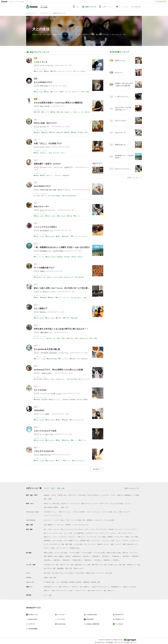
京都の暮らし (57, 560)
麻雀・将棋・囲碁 (67, 544)
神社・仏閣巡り (59, 556)
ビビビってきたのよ (47, 65)
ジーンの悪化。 (45, 414)
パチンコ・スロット (62, 548)
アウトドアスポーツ (102, 529)
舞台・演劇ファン (109, 591)
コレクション (106, 541)
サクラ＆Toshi (40, 390)
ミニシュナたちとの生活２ (45, 227)
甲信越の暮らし (116, 556)
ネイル (115, 512)
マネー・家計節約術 (62, 582)
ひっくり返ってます (47, 434)
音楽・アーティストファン (60, 591)
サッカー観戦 (102, 537)
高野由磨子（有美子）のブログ (48, 164)
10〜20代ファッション (50, 512)
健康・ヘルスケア (116, 544)
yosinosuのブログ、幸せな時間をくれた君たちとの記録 (58, 370)
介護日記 (68, 525)
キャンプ (56, 529)
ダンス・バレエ (58, 533)
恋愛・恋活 (69, 568)
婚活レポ (120, 495)
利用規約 (110, 642)
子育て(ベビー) (72, 495)
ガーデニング (48, 520)
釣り (45, 529)
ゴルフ (50, 529)
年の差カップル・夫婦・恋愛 (117, 565)
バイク (76, 541)
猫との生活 (47, 573)
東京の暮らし (106, 556)
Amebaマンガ (119, 619)
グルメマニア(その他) (117, 503)
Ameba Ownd (32, 619)
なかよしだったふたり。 (48, 210)
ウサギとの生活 (79, 573)
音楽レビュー (81, 537)
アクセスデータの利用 (122, 642)
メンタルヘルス (59, 525)
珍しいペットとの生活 (67, 573)
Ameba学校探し (33, 629)
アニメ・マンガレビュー (60, 537)
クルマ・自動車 (68, 541)
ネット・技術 (48, 595)
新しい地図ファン (85, 587)
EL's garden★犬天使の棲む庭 (47, 349)
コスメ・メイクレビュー (94, 512)
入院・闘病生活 (48, 525)
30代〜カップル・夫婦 (67, 565)
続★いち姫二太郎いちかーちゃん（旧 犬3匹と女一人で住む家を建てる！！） (67, 288)
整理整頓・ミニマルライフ (94, 520)
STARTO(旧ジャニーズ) (50, 587)
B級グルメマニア (86, 503)
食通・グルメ (65, 507)
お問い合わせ (100, 642)
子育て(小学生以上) (93, 495)
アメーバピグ (61, 619)
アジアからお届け (74, 553)
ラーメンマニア (75, 503)
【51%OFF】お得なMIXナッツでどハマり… (55, 353)
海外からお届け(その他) (114, 553)
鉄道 (113, 541)
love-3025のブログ (42, 186)
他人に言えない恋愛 (50, 568)
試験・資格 (53, 578)
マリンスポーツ (79, 529)
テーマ (46, 488)
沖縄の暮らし (107, 560)
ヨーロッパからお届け (61, 553)
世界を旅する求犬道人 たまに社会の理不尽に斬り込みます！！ (61, 329)
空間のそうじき (120, 60)
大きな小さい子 (120, 133)
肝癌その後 (44, 86)
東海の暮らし (136, 556)
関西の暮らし (67, 560)
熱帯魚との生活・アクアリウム (95, 573)
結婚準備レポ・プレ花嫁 (132, 495)
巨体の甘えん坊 (45, 455)
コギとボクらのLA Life (44, 451)
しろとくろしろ (41, 62)
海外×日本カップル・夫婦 (99, 565)
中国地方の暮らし (78, 560)
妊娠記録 (46, 495)
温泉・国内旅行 (48, 556)
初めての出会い (45, 106)
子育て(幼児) (82, 495)
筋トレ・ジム (48, 533)
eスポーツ (47, 548)
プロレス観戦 (134, 537)
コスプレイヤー (95, 541)
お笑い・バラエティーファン (78, 591)
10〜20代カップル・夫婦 (51, 565)
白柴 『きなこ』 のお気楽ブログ (48, 143)
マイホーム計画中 (109, 520)
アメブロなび (119, 624)
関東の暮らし (97, 556)
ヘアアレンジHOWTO (79, 512)
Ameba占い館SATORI (93, 624)
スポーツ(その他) (57, 541)
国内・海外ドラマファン (95, 591)
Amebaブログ (119, 615)
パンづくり (128, 503)
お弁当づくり (65, 503)
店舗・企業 (61, 488)
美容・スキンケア (124, 512)
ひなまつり (119, 72)
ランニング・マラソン (130, 529)
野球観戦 (110, 537)
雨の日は (43, 312)
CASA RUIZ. (39, 410)
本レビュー (73, 537)
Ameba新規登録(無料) (161, 1)
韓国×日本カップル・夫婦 (82, 565)
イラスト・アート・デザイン (108, 533)
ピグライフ (31, 624)
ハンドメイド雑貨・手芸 (78, 520)
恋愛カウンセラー (79, 568)
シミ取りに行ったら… (122, 97)
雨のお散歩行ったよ (47, 231)
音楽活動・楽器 (85, 541)
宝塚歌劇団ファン (116, 587)
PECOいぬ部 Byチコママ (45, 123)
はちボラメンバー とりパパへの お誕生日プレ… (57, 167)
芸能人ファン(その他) (129, 587)
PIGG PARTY (90, 619)
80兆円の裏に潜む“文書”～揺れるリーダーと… (56, 190)
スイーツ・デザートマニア (101, 503)
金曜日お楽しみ (120, 145)
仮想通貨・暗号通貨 (75, 582)
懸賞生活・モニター (103, 544)
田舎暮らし (116, 560)
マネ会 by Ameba (91, 615)
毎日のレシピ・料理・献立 (52, 503)
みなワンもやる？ (121, 121)
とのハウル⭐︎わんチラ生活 (45, 431)
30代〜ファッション (65, 512)
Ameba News (61, 624)
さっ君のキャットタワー (48, 292)
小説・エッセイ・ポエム (125, 533)
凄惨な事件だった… (47, 332)
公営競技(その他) (74, 548)
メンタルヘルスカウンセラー (81, 525)
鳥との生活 (109, 573)
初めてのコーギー (42, 206)
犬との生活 (41, 29)
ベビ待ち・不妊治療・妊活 (58, 495)
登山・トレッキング (67, 529)
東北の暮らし (87, 556)
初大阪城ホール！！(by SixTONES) (52, 251)
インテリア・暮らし (59, 520)
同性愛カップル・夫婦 (133, 565)
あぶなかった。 (45, 127)
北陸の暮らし (127, 556)
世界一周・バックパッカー (130, 553)
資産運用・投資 (96, 582)
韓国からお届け (48, 553)
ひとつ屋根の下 (41, 308)
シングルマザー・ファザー (108, 495)
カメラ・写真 (68, 533)
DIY (68, 520)
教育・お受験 (48, 499)
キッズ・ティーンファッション (53, 516)
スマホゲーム (134, 541)
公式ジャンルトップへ (133, 488)
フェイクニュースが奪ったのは (51, 394)
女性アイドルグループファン (101, 587)
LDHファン (75, 587)
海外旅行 (68, 556)
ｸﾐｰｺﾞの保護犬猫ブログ (44, 268)
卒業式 (42, 271)
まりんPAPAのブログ (43, 82)
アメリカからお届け (99, 553)
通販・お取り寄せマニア (130, 544)
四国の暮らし (88, 560)
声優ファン (47, 591)
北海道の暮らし (77, 556)
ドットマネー (61, 615)
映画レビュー (48, 537)
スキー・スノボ (90, 529)
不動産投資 (86, 582)
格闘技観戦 (47, 541)
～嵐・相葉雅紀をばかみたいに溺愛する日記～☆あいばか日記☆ (62, 247)
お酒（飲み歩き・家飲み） (52, 507)
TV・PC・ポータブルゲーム (52, 544)
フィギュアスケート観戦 (121, 537)
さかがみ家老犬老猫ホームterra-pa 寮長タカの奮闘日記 (58, 103)
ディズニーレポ (92, 537)
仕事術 (46, 578)
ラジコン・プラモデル (122, 541)
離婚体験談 (60, 568)
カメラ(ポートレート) (91, 533)
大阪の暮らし (48, 560)
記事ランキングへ (135, 178)
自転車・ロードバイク (116, 529)
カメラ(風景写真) (79, 533)
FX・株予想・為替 (49, 582)
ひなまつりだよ (45, 147)
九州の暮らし (98, 560)
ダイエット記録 (107, 512)
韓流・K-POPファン (65, 587)
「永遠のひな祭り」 (47, 373)
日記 (53, 488)
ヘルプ (134, 642)
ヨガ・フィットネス (90, 544)
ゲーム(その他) (78, 544)
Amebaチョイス (33, 615)
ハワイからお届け (87, 553)
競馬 (53, 548)
